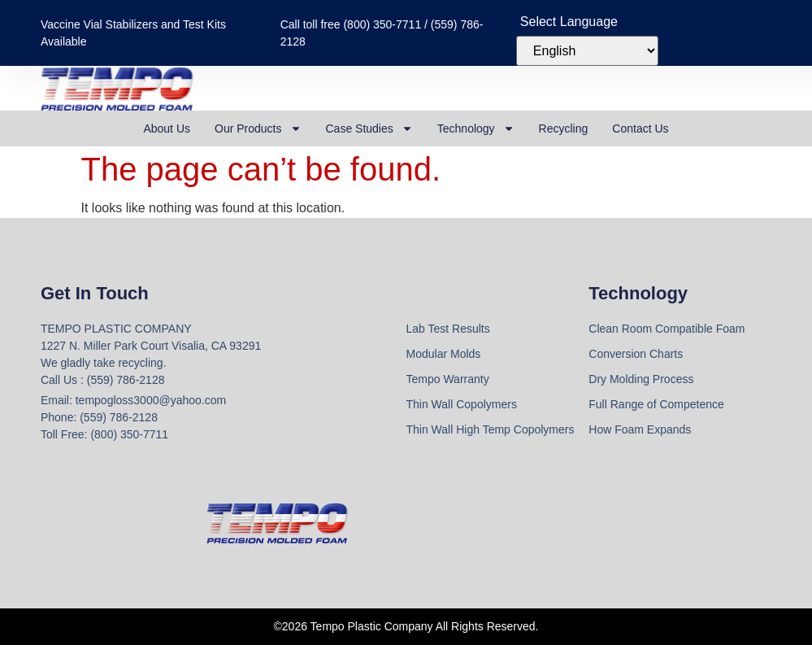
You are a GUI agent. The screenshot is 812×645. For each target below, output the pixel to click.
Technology (476, 129)
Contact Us (640, 129)
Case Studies (369, 129)
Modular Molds (444, 354)
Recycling (564, 129)
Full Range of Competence (656, 404)
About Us (167, 129)
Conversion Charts (636, 354)
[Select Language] (587, 51)
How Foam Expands (640, 429)
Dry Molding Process (641, 379)
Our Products (258, 129)
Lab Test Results (448, 329)
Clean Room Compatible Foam (667, 329)
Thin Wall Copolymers (462, 404)
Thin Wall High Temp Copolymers (491, 429)
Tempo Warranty (448, 379)
